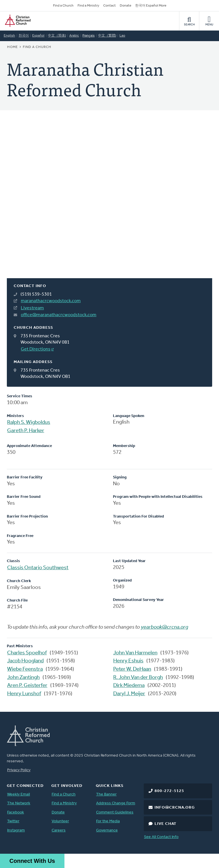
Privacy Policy (19, 770)
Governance (107, 830)
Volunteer (60, 821)
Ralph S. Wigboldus (29, 423)
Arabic (74, 36)
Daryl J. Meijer (129, 694)
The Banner (106, 794)
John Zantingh (23, 678)
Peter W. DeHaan (132, 669)
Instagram (16, 830)
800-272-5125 (169, 791)
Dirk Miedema (129, 686)
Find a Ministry (88, 6)
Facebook (16, 812)
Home (13, 47)
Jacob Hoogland (25, 661)
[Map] (109, 201)
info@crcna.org (175, 808)
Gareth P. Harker (26, 431)
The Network (19, 803)
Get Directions (36, 349)
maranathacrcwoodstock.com (51, 301)
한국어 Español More (151, 6)
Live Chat (166, 824)
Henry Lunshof (24, 694)
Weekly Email (19, 794)
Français (89, 36)
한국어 (24, 36)
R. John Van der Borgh (138, 678)
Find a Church (63, 6)
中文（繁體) (107, 36)
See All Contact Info (161, 837)
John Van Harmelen (135, 653)
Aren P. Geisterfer (27, 686)
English (9, 36)
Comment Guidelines (115, 812)
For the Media (108, 821)
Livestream (32, 308)
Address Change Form (116, 803)
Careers (59, 830)
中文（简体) (57, 36)
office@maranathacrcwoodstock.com (59, 315)
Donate (125, 6)
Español (38, 36)
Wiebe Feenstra (25, 669)
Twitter (13, 821)
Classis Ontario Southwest (38, 568)
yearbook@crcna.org (165, 627)
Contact (109, 6)
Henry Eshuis (128, 661)
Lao (122, 36)
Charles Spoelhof (27, 653)
